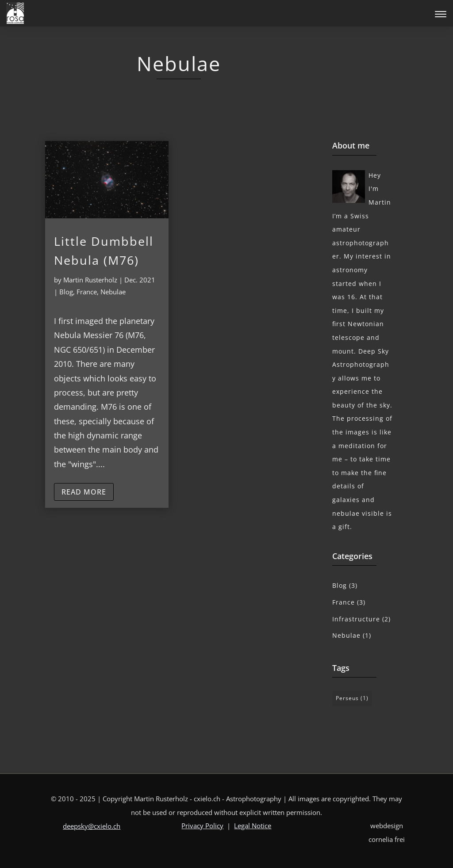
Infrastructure (356, 619)
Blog (66, 292)
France (87, 292)
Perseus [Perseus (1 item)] (352, 698)
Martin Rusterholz (90, 280)
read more (84, 492)
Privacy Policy (202, 826)
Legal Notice (253, 826)
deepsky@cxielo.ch (92, 826)
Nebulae (113, 292)
